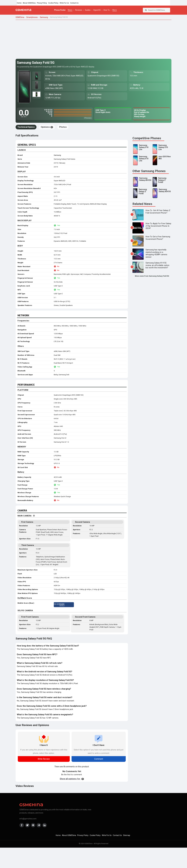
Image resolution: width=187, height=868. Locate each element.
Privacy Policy (42, 3)
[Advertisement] (94, 39)
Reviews (79, 10)
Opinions (47, 127)
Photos (63, 127)
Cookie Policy (53, 3)
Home (19, 3)
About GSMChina (29, 3)
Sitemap (127, 835)
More (115, 10)
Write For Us (64, 3)
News (70, 10)
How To (107, 10)
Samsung (57, 155)
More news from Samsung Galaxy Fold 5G (152, 276)
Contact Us (74, 3)
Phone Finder (60, 10)
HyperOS (97, 10)
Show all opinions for (72, 779)
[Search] (146, 10)
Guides (88, 10)
